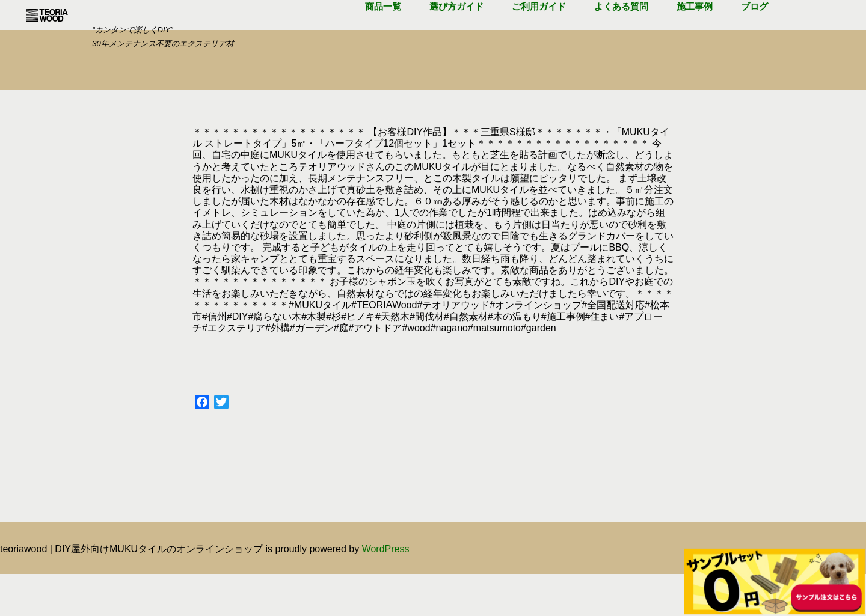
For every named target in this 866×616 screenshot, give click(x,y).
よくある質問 (621, 36)
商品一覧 (383, 36)
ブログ (754, 36)
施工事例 (695, 36)
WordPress (386, 591)
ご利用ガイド (539, 36)
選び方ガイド (456, 36)
